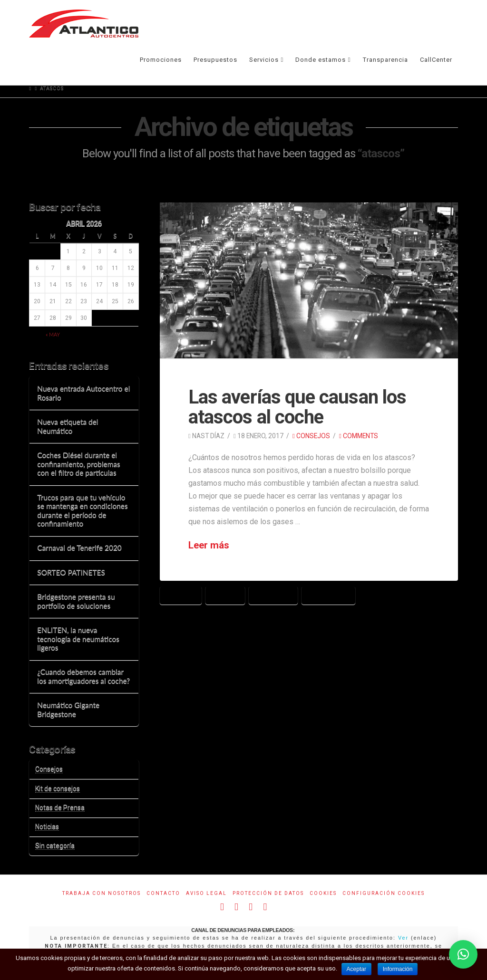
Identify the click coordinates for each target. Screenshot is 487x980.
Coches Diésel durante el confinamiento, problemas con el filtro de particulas (78, 464)
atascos (181, 595)
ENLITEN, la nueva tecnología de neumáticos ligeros (78, 639)
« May (53, 334)
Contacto (163, 893)
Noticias (47, 826)
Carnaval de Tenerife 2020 (79, 548)
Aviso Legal (206, 893)
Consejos (311, 436)
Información (398, 969)
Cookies (323, 893)
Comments (359, 436)
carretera (273, 595)
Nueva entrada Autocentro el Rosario (83, 393)
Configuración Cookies (384, 893)
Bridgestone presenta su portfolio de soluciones (76, 601)
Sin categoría (55, 845)
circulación (328, 595)
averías (225, 595)
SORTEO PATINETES (71, 572)
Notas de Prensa (60, 807)
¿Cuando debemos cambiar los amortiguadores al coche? (83, 676)
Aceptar (356, 969)
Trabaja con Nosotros (102, 893)
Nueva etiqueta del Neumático (68, 426)
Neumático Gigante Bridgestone (68, 709)
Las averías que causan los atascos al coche (297, 407)
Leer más (209, 545)
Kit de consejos (58, 788)
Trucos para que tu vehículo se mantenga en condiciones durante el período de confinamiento (82, 510)
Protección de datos (268, 893)
